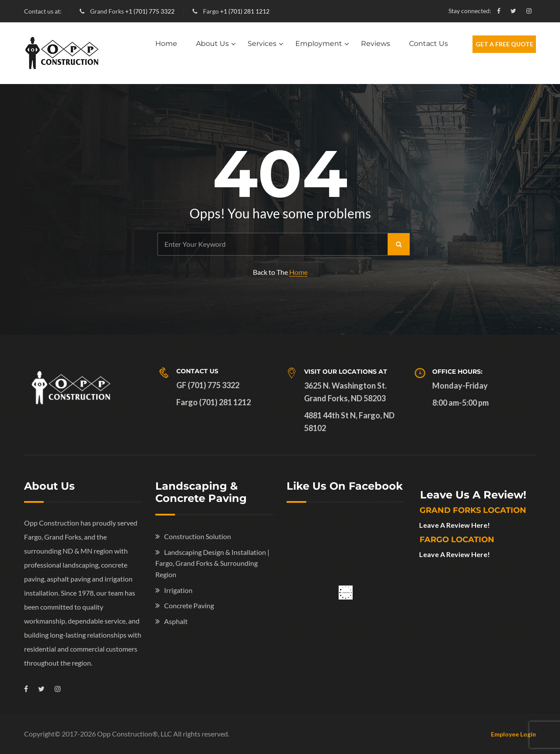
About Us (212, 44)
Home (166, 44)
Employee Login (513, 734)
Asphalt (176, 621)
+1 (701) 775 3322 (150, 11)
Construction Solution (198, 536)
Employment (319, 44)
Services (262, 44)
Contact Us (429, 44)
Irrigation (178, 590)
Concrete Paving (189, 605)
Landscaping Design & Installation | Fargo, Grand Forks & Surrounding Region (212, 563)
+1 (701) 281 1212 (245, 11)
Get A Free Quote (504, 44)
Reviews (376, 44)
